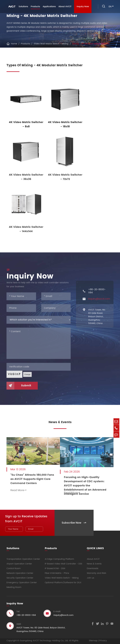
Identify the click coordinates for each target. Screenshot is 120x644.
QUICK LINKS (95, 545)
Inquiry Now (82, 7)
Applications (49, 7)
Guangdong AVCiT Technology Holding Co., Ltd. (44, 637)
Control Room (14, 565)
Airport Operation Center (19, 560)
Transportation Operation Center (23, 556)
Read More (19, 488)
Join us (90, 575)
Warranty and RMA (97, 570)
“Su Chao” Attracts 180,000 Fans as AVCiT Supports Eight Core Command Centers (29, 477)
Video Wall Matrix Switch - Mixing (51, 44)
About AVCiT (64, 7)
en (110, 7)
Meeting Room (14, 584)
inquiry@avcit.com (99, 301)
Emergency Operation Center (22, 579)
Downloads (93, 565)
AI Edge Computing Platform (59, 556)
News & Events (60, 422)
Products (35, 7)
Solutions (23, 7)
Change (27, 377)
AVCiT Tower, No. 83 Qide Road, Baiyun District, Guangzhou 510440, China (97, 319)
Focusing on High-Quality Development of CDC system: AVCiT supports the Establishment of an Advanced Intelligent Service (90, 479)
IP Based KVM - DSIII (55, 565)
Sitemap (93, 637)
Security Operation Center (20, 575)
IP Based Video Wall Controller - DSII (63, 560)
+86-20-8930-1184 (97, 294)
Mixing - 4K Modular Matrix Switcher (91, 44)
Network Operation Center (20, 570)
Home (14, 44)
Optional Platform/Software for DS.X (63, 579)
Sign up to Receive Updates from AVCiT (27, 515)
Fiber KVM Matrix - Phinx (57, 570)
